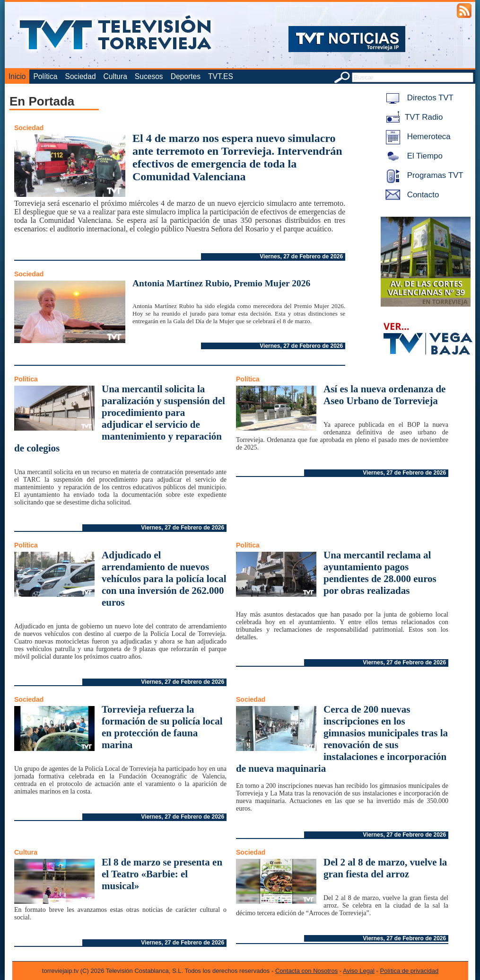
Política (45, 76)
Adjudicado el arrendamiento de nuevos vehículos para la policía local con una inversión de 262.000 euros (164, 579)
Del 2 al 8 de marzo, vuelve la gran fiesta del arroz (385, 868)
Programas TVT (423, 175)
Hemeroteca (416, 137)
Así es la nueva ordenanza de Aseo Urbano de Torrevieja (384, 395)
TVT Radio (412, 117)
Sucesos (149, 76)
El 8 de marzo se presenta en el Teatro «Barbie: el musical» (162, 874)
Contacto (410, 195)
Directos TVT (418, 98)
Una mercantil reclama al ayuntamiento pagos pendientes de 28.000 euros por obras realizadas (380, 573)
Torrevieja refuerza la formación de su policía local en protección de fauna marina (162, 727)
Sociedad (81, 76)
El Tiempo (412, 156)
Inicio (17, 76)
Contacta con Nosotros (306, 971)
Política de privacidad (410, 971)
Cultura (115, 76)
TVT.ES (221, 76)
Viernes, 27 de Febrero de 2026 (301, 256)
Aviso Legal (359, 971)
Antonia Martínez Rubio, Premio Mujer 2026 (221, 283)
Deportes (186, 76)
